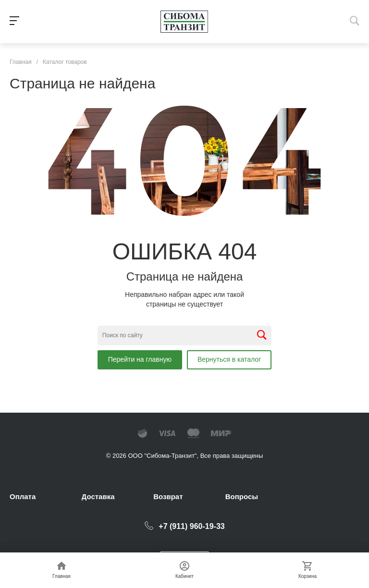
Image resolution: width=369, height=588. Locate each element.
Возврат (168, 496)
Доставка (98, 496)
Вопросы (242, 496)
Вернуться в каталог (229, 359)
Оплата (23, 496)
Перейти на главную (140, 359)
